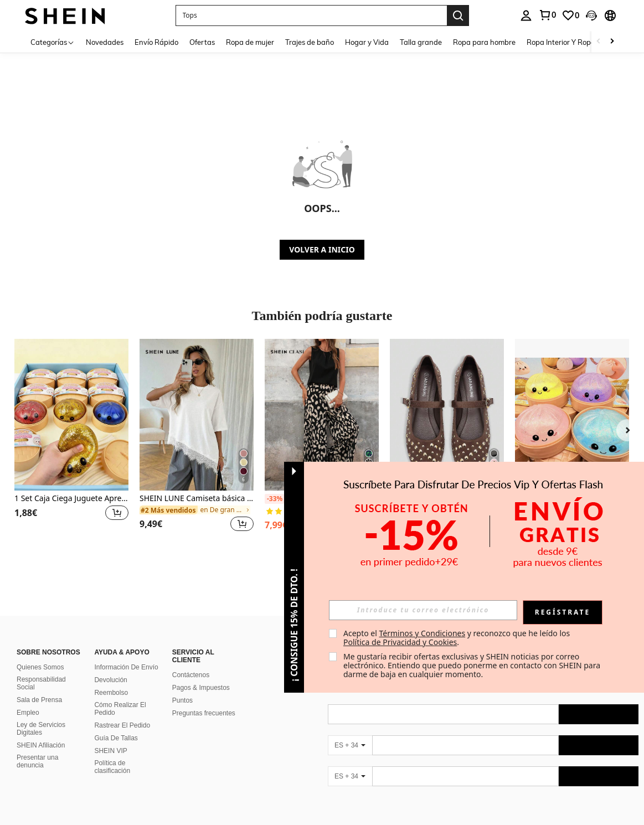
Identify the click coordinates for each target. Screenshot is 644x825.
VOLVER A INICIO (322, 249)
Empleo (28, 713)
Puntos (182, 700)
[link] (547, 15)
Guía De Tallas (116, 738)
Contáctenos (191, 675)
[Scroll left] (599, 42)
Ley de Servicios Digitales (41, 729)
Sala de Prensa (39, 700)
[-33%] (274, 499)
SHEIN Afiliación (41, 745)
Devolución (110, 680)
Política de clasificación (112, 767)
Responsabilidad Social (41, 683)
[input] (423, 610)
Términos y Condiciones (422, 633)
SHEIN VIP (110, 751)
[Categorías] (53, 42)
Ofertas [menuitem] (202, 42)
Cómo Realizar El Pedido (120, 709)
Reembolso (111, 693)
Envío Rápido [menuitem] (156, 42)
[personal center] (526, 16)
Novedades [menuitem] (105, 42)
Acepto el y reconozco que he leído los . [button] (458, 638)
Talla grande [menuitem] (421, 42)
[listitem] (71, 442)
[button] (311, 16)
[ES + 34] (350, 745)
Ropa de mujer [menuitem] (250, 42)
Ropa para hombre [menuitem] (484, 42)
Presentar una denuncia (37, 761)
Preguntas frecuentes (204, 713)
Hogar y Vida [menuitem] (367, 42)
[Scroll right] (612, 42)
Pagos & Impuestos (201, 688)
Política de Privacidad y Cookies (400, 642)
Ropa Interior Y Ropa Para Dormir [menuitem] (582, 42)
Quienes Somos (40, 667)
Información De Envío (126, 667)
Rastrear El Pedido (122, 725)
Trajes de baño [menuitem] (310, 42)
